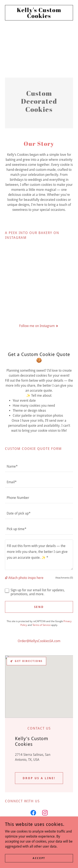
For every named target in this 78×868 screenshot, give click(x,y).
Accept (39, 858)
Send (39, 607)
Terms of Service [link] (41, 625)
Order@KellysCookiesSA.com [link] (39, 641)
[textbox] (39, 467)
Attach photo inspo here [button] (26, 578)
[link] (39, 13)
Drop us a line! (39, 778)
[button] (39, 326)
